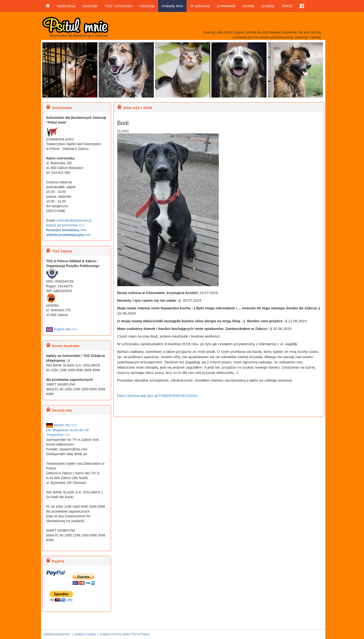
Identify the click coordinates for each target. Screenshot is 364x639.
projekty (268, 6)
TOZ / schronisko (119, 6)
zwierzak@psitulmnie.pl (74, 220)
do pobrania (200, 6)
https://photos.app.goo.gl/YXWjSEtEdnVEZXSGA (157, 396)
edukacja (147, 6)
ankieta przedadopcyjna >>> (68, 235)
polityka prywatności (57, 634)
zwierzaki (90, 6)
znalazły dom (172, 6)
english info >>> (62, 329)
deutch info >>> (62, 425)
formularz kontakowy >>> (66, 230)
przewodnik (226, 6)
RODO (287, 6)
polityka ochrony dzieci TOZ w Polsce (125, 634)
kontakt (249, 6)
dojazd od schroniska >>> (65, 225)
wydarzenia (66, 6)
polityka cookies (85, 634)
